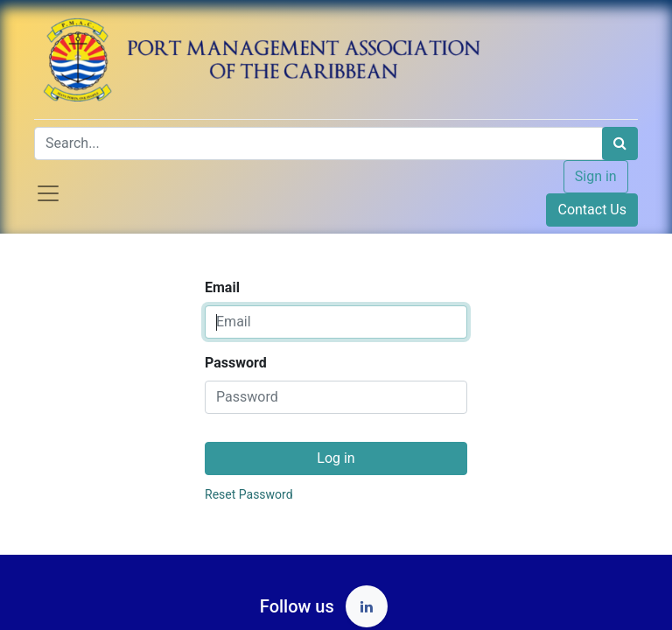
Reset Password (249, 494)
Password (236, 363)
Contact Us (592, 210)
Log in (336, 458)
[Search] (620, 143)
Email (222, 287)
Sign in (596, 176)
